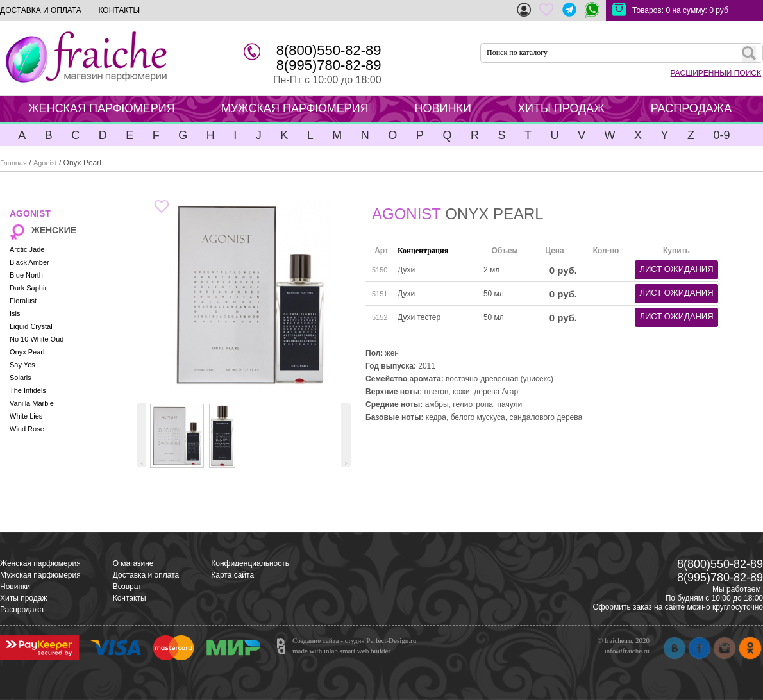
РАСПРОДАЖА (691, 108)
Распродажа (22, 610)
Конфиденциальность (250, 563)
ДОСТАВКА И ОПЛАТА (41, 10)
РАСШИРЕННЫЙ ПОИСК (716, 73)
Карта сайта (232, 575)
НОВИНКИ (443, 108)
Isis (15, 313)
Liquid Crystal (31, 326)
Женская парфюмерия (40, 563)
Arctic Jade (27, 249)
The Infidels (28, 390)
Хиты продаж (23, 598)
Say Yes (22, 365)
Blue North (26, 275)
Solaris (21, 378)
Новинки (15, 587)
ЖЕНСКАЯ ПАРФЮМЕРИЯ (102, 108)
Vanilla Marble (32, 403)
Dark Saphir (28, 288)
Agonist (45, 163)
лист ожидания (676, 269)
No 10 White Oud (37, 339)
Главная (13, 163)
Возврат (127, 587)
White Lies (26, 416)
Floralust (23, 301)
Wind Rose (27, 429)
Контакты (130, 598)
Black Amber (29, 262)
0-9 (721, 135)
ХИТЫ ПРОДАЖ (561, 108)
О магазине (133, 563)
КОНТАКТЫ (119, 10)
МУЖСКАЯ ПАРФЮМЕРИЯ (295, 108)
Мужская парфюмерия (40, 575)
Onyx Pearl (27, 352)
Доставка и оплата (146, 575)
